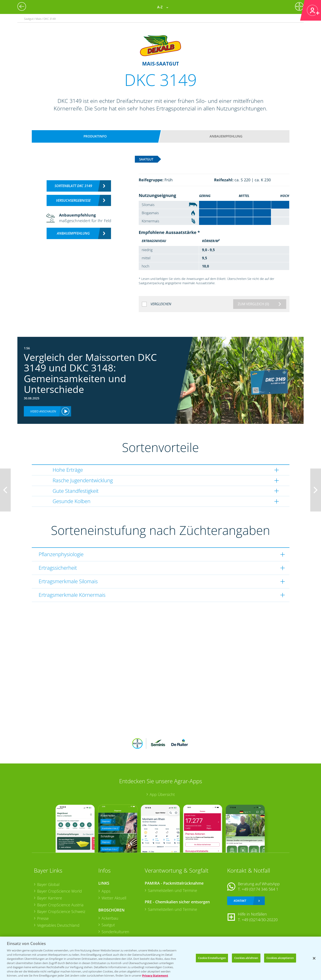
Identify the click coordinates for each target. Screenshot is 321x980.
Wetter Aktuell (114, 898)
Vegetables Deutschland (58, 925)
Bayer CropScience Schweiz (61, 911)
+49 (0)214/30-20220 (260, 920)
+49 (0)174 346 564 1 (260, 889)
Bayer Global (48, 884)
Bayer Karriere (50, 898)
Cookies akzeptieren (280, 958)
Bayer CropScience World (59, 891)
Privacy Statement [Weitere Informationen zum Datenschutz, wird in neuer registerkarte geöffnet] (155, 975)
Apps (106, 891)
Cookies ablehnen (246, 958)
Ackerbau (110, 918)
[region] (160, 958)
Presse (43, 918)
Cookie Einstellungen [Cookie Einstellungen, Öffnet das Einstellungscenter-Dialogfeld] (212, 958)
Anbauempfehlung (226, 136)
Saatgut (108, 925)
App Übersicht (162, 794)
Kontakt (240, 901)
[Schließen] (314, 958)
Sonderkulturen (115, 932)
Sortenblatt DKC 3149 (73, 186)
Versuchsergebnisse (73, 200)
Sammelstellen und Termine (173, 890)
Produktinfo (95, 136)
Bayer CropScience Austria (60, 905)
